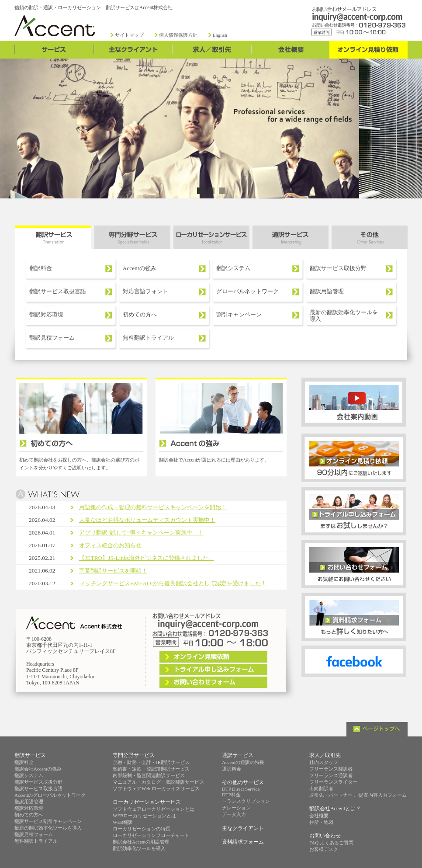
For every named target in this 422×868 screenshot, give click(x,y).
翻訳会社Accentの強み (38, 769)
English (220, 35)
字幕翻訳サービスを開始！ (113, 571)
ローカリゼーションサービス (147, 802)
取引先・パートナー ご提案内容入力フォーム (358, 795)
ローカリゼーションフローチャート (151, 835)
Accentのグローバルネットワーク (50, 795)
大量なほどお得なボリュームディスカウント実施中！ (147, 520)
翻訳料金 (41, 268)
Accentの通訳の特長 (243, 762)
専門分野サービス (134, 755)
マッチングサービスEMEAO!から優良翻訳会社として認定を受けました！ (173, 583)
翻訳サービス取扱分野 (338, 268)
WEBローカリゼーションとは (144, 816)
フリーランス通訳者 (331, 775)
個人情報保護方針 (178, 35)
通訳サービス (238, 755)
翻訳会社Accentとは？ (335, 809)
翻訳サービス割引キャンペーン (48, 821)
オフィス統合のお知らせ (110, 545)
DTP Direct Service (241, 789)
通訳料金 (232, 769)
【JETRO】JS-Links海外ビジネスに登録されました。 (147, 558)
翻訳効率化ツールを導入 (139, 848)
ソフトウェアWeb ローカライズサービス (156, 788)
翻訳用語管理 (327, 291)
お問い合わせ (325, 836)
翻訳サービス (30, 755)
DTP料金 (231, 795)
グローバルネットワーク (247, 291)
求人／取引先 (325, 755)
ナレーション (236, 808)
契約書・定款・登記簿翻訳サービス (151, 769)
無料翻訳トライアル (148, 338)
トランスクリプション (246, 801)
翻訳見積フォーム (52, 338)
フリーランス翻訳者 (331, 769)
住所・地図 (321, 822)
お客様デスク (324, 849)
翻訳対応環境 (46, 314)
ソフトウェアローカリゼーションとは (154, 809)
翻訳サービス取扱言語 (58, 291)
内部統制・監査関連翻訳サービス (149, 775)
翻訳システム (233, 268)
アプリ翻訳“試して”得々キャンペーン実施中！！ (141, 533)
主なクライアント (243, 828)
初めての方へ (140, 314)
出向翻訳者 (321, 788)
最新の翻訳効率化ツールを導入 (344, 316)
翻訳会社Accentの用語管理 (141, 842)
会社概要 (319, 816)
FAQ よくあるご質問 (331, 843)
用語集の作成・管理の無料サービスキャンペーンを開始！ (153, 507)
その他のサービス (243, 782)
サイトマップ (129, 35)
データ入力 (234, 814)
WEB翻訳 (123, 822)
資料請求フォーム (243, 842)
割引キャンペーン (239, 314)
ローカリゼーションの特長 (142, 829)
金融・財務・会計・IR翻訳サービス (151, 762)
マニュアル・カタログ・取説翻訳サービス (158, 782)
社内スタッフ (324, 762)
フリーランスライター (333, 782)
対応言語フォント (145, 291)
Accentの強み (140, 268)
